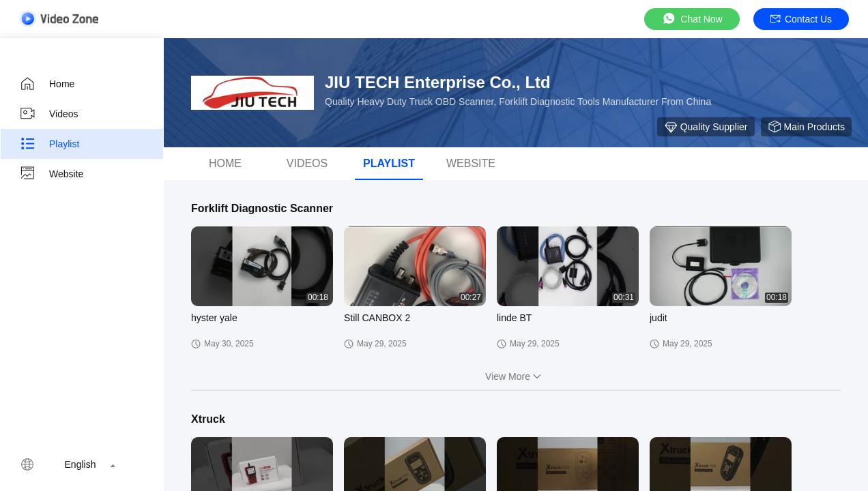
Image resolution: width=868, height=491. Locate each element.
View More (516, 376)
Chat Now (692, 19)
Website (51, 174)
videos (307, 163)
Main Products (806, 127)
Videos (49, 114)
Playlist (49, 144)
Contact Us (801, 19)
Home (47, 84)
